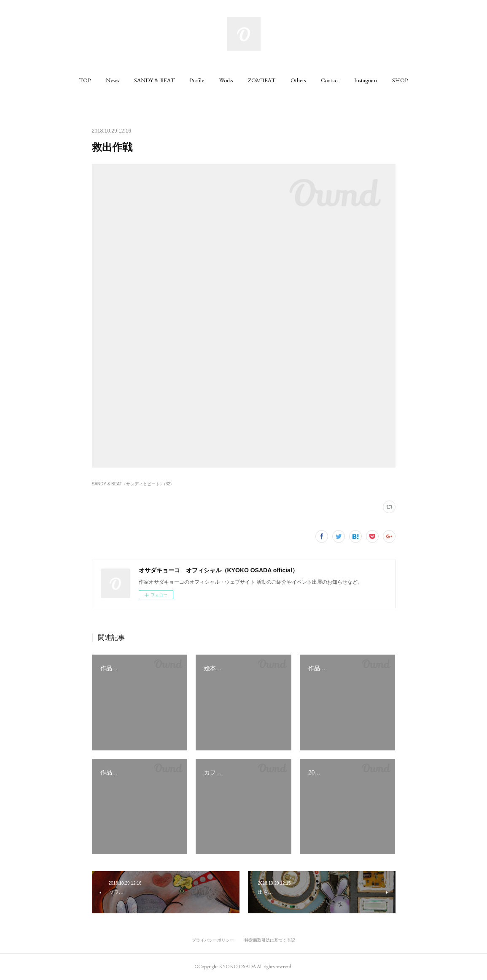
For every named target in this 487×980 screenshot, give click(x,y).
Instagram (366, 80)
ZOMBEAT (262, 80)
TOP (85, 80)
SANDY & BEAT (154, 80)
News (112, 80)
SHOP (400, 80)
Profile (197, 80)
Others (298, 80)
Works (226, 80)
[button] (85, 80)
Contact (330, 80)
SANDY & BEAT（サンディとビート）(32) (132, 484)
